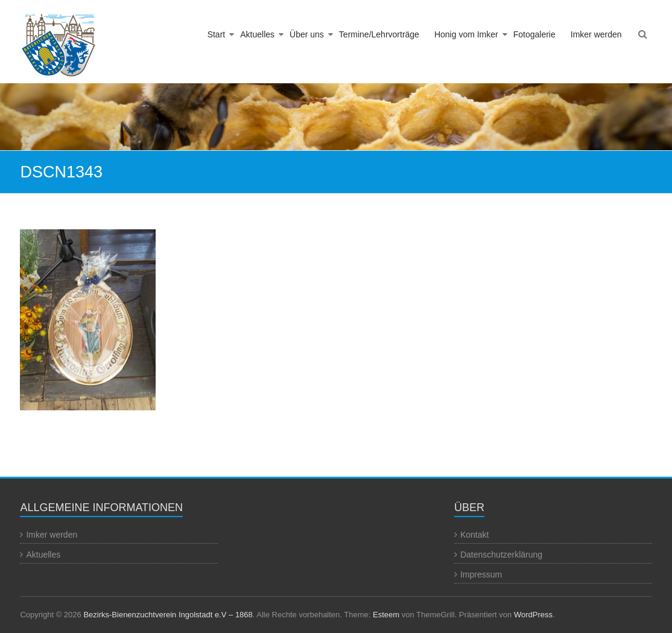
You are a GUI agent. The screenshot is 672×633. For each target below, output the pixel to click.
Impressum (481, 574)
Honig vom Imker (466, 34)
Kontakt (474, 535)
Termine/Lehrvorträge (379, 34)
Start (217, 34)
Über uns (307, 34)
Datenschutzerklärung (501, 555)
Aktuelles (257, 34)
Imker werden (596, 34)
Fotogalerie (534, 34)
